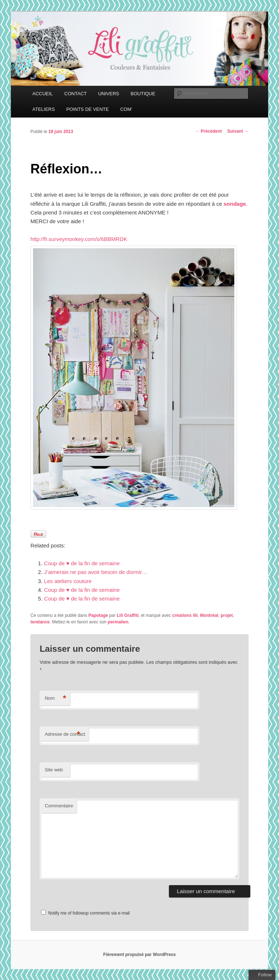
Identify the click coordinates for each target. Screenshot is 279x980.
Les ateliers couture (68, 581)
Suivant (238, 131)
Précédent (208, 131)
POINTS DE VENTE (87, 109)
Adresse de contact (65, 734)
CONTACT (76, 94)
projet (227, 615)
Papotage (98, 615)
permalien (118, 622)
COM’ (126, 109)
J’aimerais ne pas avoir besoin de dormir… (96, 572)
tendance (40, 622)
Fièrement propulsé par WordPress (139, 955)
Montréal (209, 615)
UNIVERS (109, 94)
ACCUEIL (43, 94)
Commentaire (59, 806)
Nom (55, 698)
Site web (54, 770)
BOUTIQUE (143, 94)
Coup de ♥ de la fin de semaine (82, 563)
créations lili (185, 615)
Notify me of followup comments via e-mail (89, 913)
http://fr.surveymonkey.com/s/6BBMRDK (79, 239)
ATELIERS (44, 109)
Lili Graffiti (128, 615)
